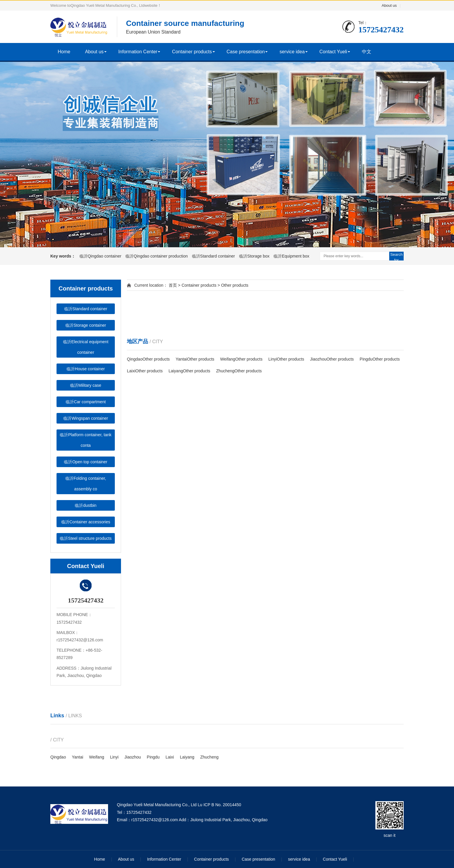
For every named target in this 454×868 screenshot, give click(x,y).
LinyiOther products (286, 359)
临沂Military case (86, 385)
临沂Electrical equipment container (86, 347)
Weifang (97, 757)
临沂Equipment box (291, 256)
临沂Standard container (214, 256)
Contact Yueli (333, 52)
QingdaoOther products (148, 359)
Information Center (138, 52)
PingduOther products (380, 359)
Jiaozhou (133, 757)
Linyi (114, 757)
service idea (292, 52)
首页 (172, 285)
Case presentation (246, 52)
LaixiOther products (145, 371)
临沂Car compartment (86, 402)
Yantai (78, 757)
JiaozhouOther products (332, 359)
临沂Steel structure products (86, 538)
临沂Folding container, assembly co (86, 484)
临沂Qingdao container (101, 256)
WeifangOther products (241, 359)
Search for (396, 256)
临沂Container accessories (86, 522)
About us (389, 5)
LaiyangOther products (189, 371)
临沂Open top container (86, 462)
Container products (192, 52)
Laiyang (187, 757)
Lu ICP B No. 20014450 (219, 805)
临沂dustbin (86, 505)
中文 (367, 52)
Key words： (63, 256)
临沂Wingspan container (86, 418)
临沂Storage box (255, 256)
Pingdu (153, 757)
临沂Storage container (86, 325)
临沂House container (86, 369)
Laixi (170, 757)
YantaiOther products (195, 359)
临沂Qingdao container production (157, 256)
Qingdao (58, 757)
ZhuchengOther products (239, 371)
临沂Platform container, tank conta (86, 440)
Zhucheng (209, 757)
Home (64, 52)
